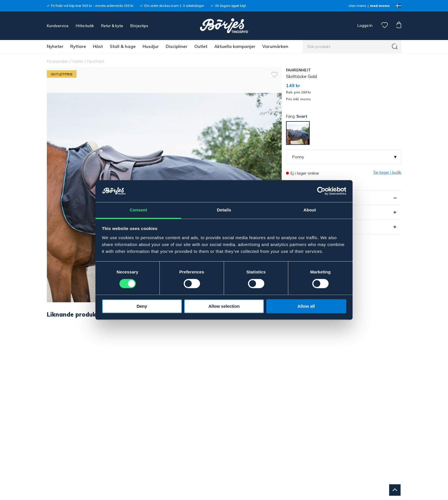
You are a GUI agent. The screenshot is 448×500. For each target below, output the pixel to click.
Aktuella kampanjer (235, 46)
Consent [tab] (138, 210)
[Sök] (395, 47)
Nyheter (55, 46)
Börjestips (139, 26)
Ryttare (78, 46)
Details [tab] (224, 210)
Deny (142, 306)
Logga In (365, 25)
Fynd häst (96, 61)
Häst (98, 46)
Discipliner (177, 46)
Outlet (201, 46)
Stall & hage (123, 46)
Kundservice (58, 26)
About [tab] (310, 210)
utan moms (357, 6)
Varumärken (275, 46)
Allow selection (224, 306)
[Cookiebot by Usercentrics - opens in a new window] (321, 191)
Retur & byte (112, 26)
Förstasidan (58, 61)
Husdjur (151, 46)
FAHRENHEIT (299, 70)
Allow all (306, 306)
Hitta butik (85, 26)
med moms (380, 6)
